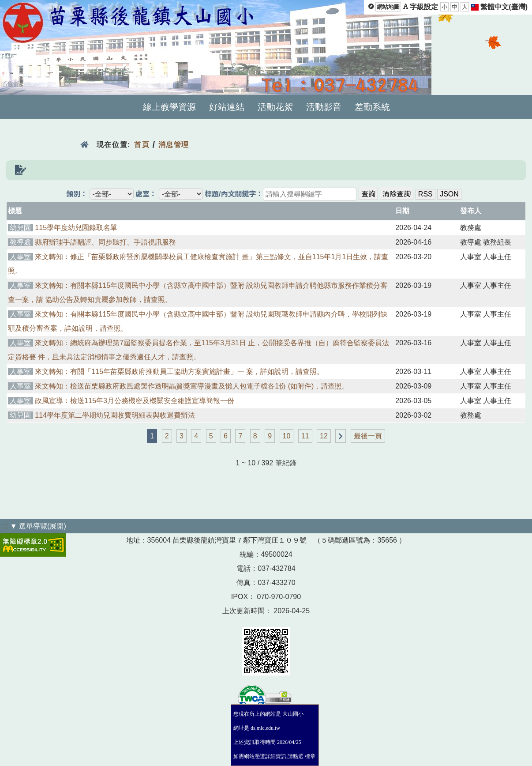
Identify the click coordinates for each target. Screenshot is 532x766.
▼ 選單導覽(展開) (38, 526)
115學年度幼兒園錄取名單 (76, 228)
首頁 (142, 145)
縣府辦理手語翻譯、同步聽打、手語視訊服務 (105, 242)
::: (5, 526)
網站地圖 (388, 7)
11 (305, 436)
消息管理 (174, 145)
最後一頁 (368, 436)
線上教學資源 (169, 107)
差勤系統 (372, 107)
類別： (77, 194)
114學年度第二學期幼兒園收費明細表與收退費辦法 (115, 415)
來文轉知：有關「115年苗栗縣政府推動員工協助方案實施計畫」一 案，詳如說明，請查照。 (179, 372)
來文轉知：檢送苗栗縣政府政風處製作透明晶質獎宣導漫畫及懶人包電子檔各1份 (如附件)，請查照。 (192, 386)
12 (324, 436)
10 (287, 436)
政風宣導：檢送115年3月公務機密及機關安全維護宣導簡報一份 (135, 401)
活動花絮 (275, 107)
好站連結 (227, 107)
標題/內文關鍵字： (234, 194)
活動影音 (324, 107)
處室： (146, 194)
